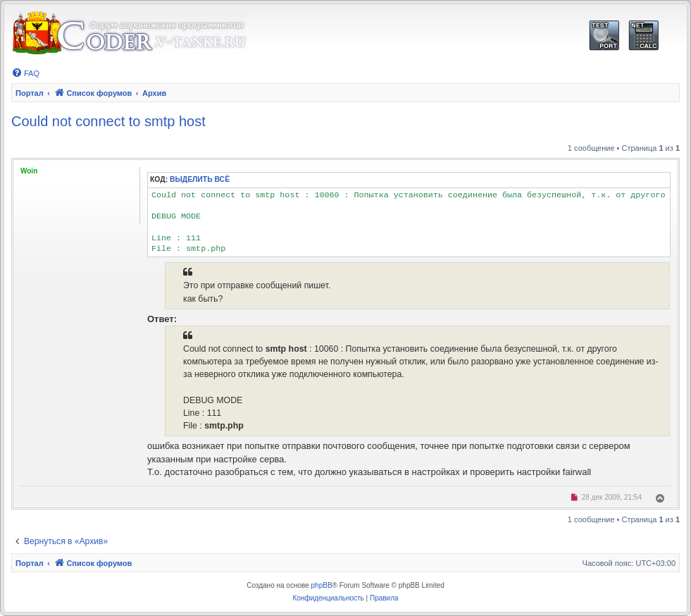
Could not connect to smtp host (108, 121)
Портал (30, 93)
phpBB (322, 585)
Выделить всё (200, 179)
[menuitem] (25, 73)
